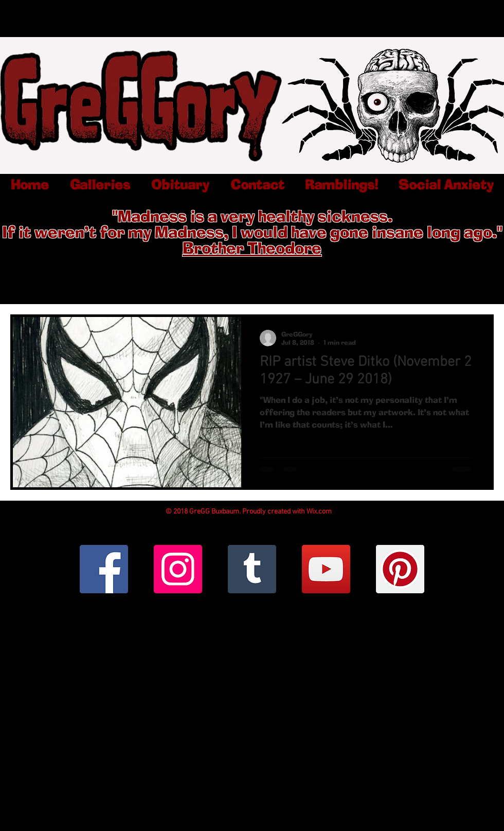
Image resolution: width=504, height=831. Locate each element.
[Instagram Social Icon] (178, 569)
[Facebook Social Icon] (104, 569)
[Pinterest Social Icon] (400, 569)
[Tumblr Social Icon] (252, 569)
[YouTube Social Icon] (326, 569)
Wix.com (319, 512)
